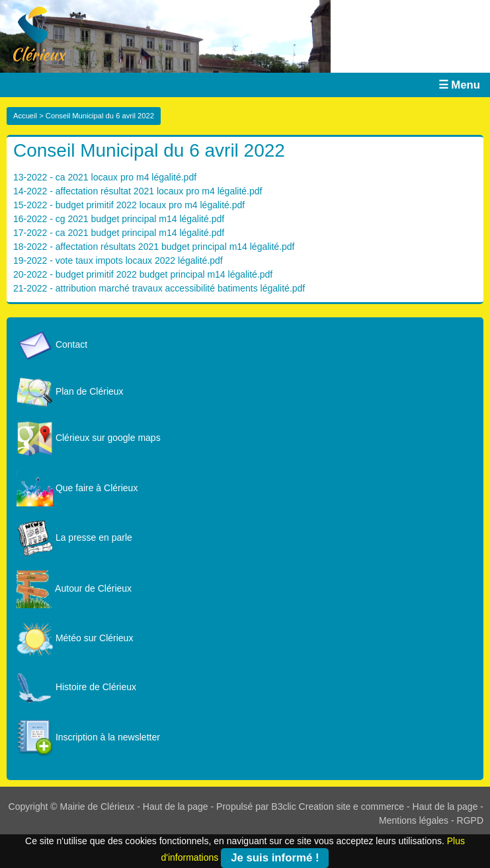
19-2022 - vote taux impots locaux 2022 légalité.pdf (118, 260)
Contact (52, 344)
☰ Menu (459, 85)
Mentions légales (414, 820)
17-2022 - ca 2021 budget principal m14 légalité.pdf (119, 233)
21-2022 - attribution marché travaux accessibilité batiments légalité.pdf (159, 288)
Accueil (25, 116)
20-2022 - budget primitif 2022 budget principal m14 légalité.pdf (143, 274)
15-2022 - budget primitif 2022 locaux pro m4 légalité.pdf (129, 205)
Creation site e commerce (352, 807)
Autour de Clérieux (74, 588)
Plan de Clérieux (70, 391)
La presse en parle (74, 537)
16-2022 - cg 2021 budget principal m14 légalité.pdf (119, 219)
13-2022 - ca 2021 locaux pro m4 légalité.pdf (105, 177)
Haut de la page (176, 807)
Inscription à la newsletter (88, 737)
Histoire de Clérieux (76, 687)
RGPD (470, 820)
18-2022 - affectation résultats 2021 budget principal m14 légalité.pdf (154, 247)
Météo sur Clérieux (75, 638)
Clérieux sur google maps (89, 438)
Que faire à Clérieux (77, 488)
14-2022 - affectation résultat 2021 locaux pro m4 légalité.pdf (138, 191)
